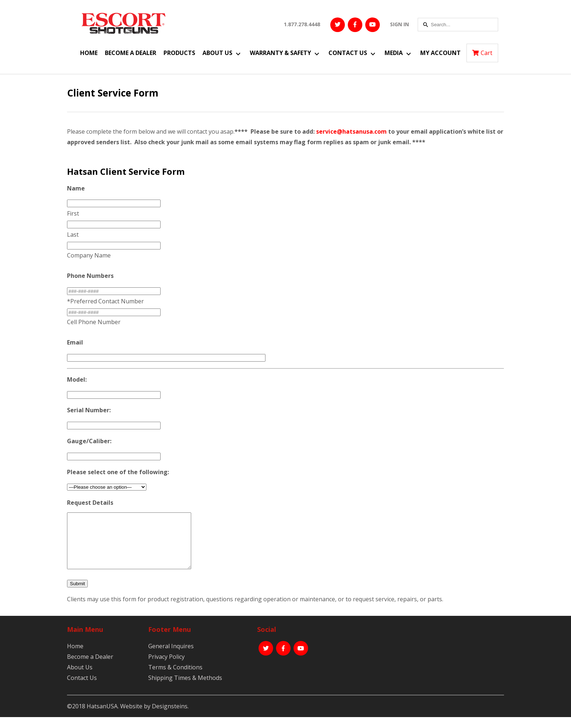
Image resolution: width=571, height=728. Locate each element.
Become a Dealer (131, 53)
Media (394, 53)
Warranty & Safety (280, 53)
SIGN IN (399, 24)
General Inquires (171, 657)
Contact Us (348, 53)
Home (89, 53)
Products (179, 53)
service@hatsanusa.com (351, 131)
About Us (217, 53)
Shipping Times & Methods (185, 689)
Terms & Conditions (175, 678)
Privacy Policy (166, 668)
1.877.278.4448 (302, 24)
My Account (440, 53)
